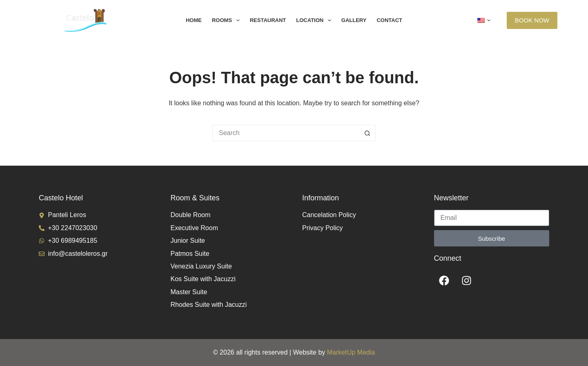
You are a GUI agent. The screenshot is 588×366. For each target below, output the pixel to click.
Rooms (227, 20)
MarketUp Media (351, 352)
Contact (389, 20)
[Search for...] (286, 133)
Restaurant (268, 20)
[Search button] (367, 133)
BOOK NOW (532, 20)
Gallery (354, 20)
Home (194, 20)
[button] (484, 20)
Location (315, 20)
